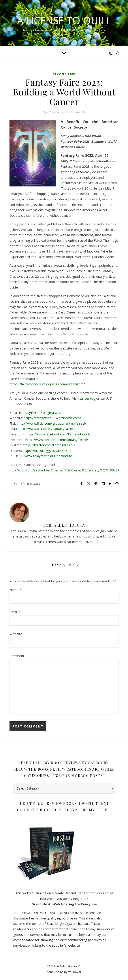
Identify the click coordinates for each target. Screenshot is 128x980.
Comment (17, 656)
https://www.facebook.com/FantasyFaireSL (58, 434)
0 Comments (76, 112)
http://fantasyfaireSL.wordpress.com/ (52, 418)
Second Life (64, 74)
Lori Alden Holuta (27, 484)
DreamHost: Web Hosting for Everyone (64, 904)
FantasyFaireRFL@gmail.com (41, 412)
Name (15, 590)
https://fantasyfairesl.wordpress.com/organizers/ (47, 384)
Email (15, 612)
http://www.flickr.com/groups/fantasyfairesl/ (52, 423)
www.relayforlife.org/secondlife (48, 456)
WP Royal (74, 972)
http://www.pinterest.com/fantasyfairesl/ (57, 440)
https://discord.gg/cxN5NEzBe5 (47, 450)
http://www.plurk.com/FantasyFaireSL (47, 429)
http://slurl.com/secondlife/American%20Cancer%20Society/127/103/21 (64, 470)
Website (16, 634)
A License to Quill (64, 20)
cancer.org (87, 398)
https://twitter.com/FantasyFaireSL (49, 445)
